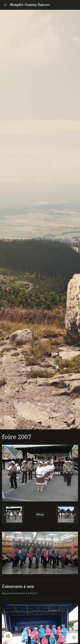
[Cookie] (8, 636)
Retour (40, 515)
